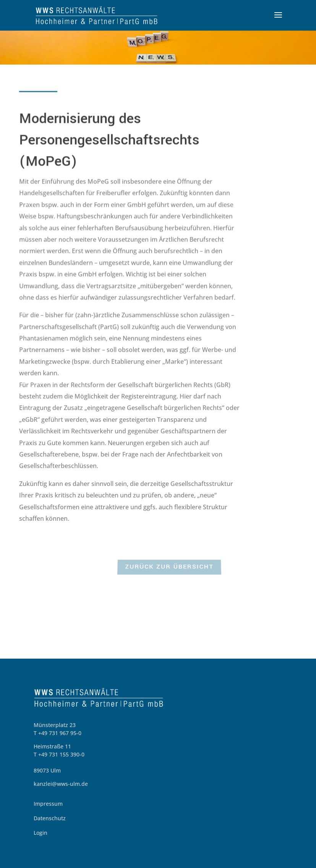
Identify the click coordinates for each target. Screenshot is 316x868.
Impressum (48, 804)
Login (41, 833)
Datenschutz (50, 818)
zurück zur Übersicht (169, 568)
